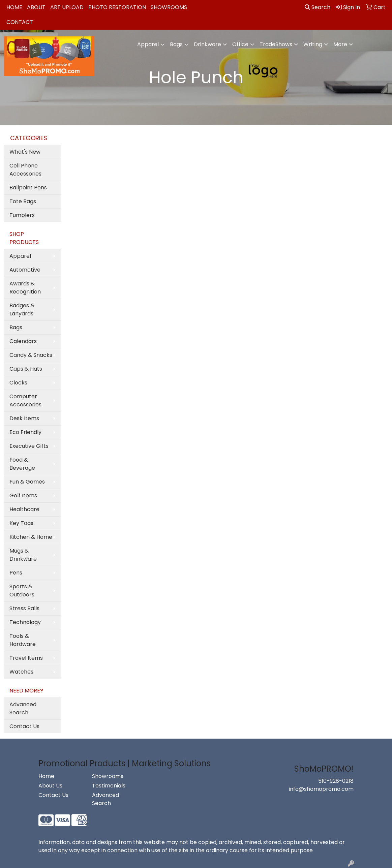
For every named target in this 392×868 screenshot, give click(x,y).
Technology (25, 622)
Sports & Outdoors (22, 591)
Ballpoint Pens (28, 188)
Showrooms (169, 7)
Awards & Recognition (25, 288)
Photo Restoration (117, 7)
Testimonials (109, 786)
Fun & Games (27, 482)
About (36, 7)
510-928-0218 (336, 781)
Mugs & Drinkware (23, 555)
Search (318, 7)
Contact (20, 22)
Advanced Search (23, 708)
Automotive (25, 270)
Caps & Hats (26, 369)
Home (14, 7)
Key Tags (21, 523)
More (340, 44)
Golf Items (23, 495)
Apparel (148, 44)
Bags (176, 44)
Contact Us (24, 726)
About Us (50, 786)
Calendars (23, 341)
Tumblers (22, 215)
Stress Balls (24, 608)
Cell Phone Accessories (25, 170)
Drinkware (207, 44)
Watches (21, 672)
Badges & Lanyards (22, 309)
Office (240, 44)
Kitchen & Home (31, 537)
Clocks (18, 383)
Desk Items (24, 418)
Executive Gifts (29, 446)
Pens (16, 573)
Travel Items (26, 658)
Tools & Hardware (23, 640)
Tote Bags (23, 201)
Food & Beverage (22, 464)
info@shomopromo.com (321, 789)
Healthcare (24, 509)
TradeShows (276, 44)
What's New (25, 152)
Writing (313, 44)
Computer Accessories (25, 400)
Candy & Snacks (31, 355)
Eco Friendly (25, 432)
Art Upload (67, 7)
